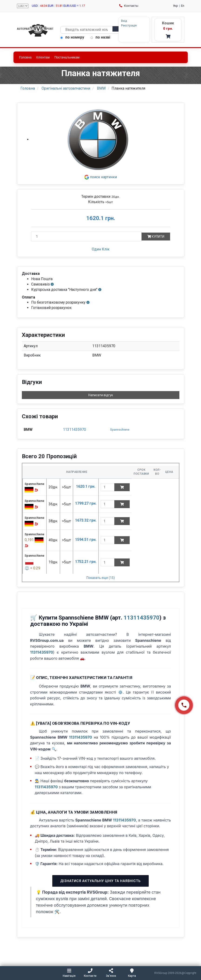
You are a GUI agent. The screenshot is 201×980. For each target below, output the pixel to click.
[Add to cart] (122, 487)
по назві (100, 37)
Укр (175, 6)
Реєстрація (129, 25)
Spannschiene (120, 430)
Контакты (129, 6)
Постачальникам (67, 57)
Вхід (124, 21)
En (183, 6)
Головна (25, 57)
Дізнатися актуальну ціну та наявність (100, 881)
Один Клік (101, 249)
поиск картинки (101, 177)
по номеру (72, 37)
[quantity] (108, 487)
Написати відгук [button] (101, 395)
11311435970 (74, 430)
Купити (156, 237)
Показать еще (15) (101, 578)
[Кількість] (86, 237)
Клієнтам (43, 57)
